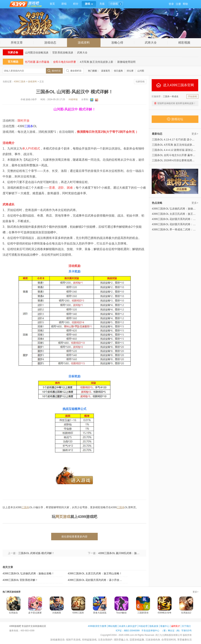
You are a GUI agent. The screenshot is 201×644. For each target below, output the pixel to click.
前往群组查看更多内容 (74, 537)
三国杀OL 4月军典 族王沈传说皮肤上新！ (176, 145)
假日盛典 (118, 71)
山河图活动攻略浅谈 (37, 53)
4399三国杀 (20, 82)
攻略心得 (117, 43)
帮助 (185, 4)
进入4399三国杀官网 (175, 85)
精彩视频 (184, 43)
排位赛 (130, 71)
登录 (171, 4)
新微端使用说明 (126, 62)
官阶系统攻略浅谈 (63, 53)
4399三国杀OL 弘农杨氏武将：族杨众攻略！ (28, 573)
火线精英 (57, 613)
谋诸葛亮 (106, 71)
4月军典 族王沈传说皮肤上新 (97, 62)
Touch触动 (121, 613)
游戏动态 (50, 43)
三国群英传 (143, 613)
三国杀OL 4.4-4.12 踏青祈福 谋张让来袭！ (176, 150)
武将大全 (151, 43)
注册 (178, 4)
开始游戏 (192, 96)
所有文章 (17, 43)
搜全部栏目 (76, 71)
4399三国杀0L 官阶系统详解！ (20, 580)
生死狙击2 (186, 613)
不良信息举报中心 (150, 631)
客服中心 (165, 626)
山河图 (141, 71)
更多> (195, 134)
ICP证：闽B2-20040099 (128, 631)
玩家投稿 (140, 82)
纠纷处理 (143, 626)
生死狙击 (13, 613)
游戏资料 (84, 43)
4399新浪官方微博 (97, 626)
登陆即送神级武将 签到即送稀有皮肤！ (177, 103)
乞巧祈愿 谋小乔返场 (37, 62)
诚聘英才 (176, 626)
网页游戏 (63, 517)
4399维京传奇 (165, 613)
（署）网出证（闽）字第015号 (176, 631)
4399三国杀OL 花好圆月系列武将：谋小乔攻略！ (96, 580)
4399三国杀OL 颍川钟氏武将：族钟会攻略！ (120, 553)
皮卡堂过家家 (35, 613)
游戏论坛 (175, 119)
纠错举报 (73, 99)
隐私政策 (154, 626)
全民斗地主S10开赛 (64, 62)
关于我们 (186, 626)
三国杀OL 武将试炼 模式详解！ (36, 553)
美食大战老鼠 (100, 613)
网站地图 (113, 626)
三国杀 (29, 126)
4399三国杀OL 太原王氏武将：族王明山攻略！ (95, 573)
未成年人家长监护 (128, 626)
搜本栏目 (56, 71)
